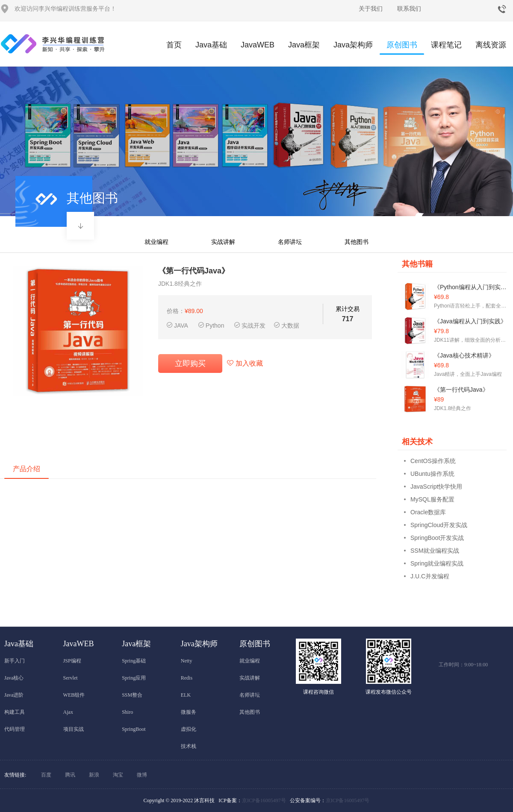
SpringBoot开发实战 (437, 538)
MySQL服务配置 (432, 499)
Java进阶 (14, 695)
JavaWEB (258, 45)
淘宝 (118, 775)
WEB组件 (74, 695)
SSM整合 (132, 695)
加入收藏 (245, 363)
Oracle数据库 (428, 512)
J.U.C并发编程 (430, 576)
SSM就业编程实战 (435, 551)
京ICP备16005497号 (264, 800)
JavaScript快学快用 (436, 487)
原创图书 (402, 48)
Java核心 (14, 678)
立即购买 (190, 363)
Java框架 (304, 45)
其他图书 (357, 242)
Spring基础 (134, 661)
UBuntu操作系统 (432, 474)
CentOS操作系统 (433, 461)
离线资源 (491, 45)
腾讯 (70, 775)
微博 (142, 775)
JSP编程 (72, 661)
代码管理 (15, 729)
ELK (186, 695)
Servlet (71, 678)
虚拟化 (189, 729)
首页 (174, 45)
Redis (187, 678)
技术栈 (189, 746)
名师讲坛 (290, 242)
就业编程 (156, 242)
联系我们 (409, 9)
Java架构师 (353, 45)
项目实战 (74, 729)
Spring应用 (134, 678)
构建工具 (15, 712)
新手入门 (15, 661)
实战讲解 (223, 242)
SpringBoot (134, 729)
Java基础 (211, 45)
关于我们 (371, 9)
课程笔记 (446, 45)
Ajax (68, 712)
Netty (187, 661)
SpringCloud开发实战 (439, 525)
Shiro (127, 712)
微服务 (189, 712)
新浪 (94, 775)
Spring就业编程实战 (437, 563)
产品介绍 (27, 469)
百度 (46, 775)
